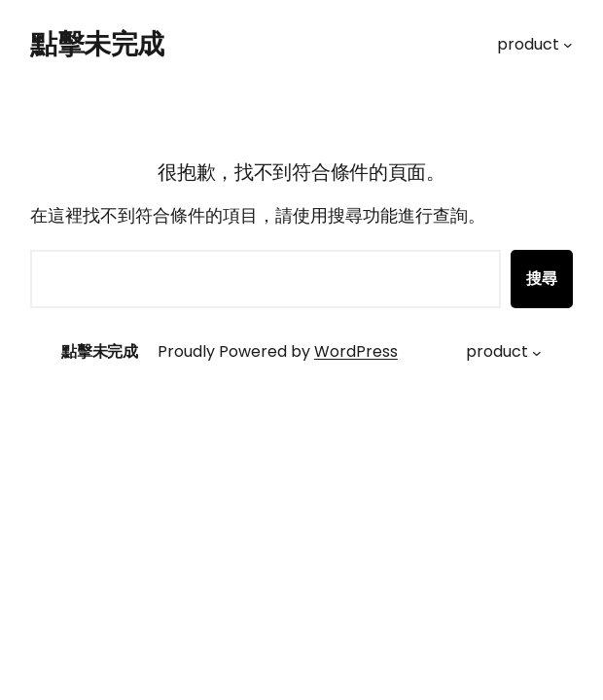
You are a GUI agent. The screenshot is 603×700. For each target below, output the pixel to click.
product (528, 44)
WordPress (356, 351)
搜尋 (542, 279)
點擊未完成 (97, 44)
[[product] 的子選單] (568, 45)
